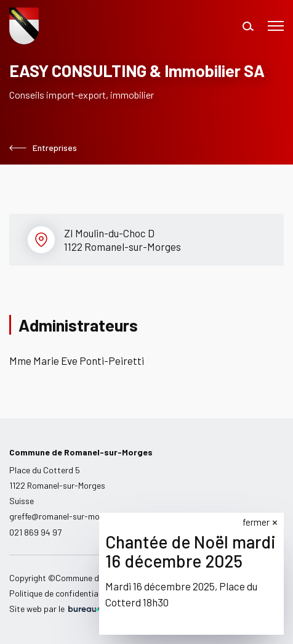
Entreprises (43, 148)
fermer (257, 522)
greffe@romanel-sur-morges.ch (68, 516)
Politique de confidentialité (60, 593)
